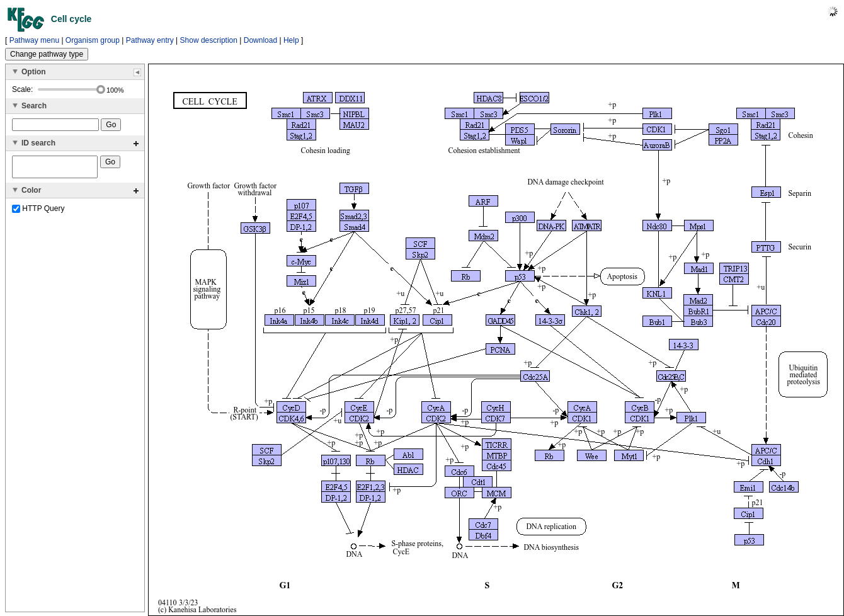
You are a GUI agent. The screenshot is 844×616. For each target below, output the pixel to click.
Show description (209, 40)
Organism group (93, 40)
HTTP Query (38, 212)
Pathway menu (34, 40)
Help (291, 40)
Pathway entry (150, 40)
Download (260, 40)
